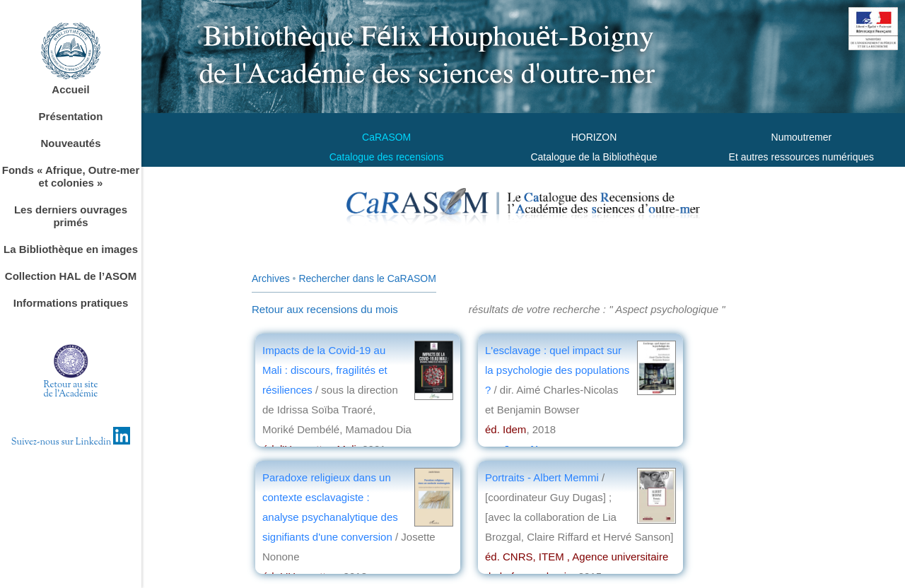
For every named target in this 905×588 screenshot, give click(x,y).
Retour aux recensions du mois (325, 309)
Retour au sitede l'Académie (71, 390)
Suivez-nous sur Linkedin (71, 442)
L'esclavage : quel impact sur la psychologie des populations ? (557, 370)
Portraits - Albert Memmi (543, 477)
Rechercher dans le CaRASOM (367, 278)
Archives (271, 278)
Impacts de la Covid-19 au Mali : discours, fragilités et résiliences (325, 370)
